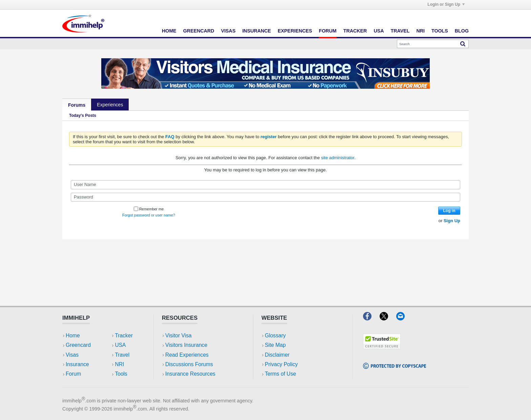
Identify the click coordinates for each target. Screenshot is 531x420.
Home (169, 31)
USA (379, 31)
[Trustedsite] (382, 347)
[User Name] (265, 185)
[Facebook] (371, 318)
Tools (440, 31)
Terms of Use (280, 374)
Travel (400, 31)
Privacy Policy (281, 364)
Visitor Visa (178, 335)
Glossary (275, 335)
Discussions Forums (189, 364)
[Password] (265, 197)
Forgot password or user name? (149, 215)
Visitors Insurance (186, 345)
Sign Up (452, 221)
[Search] (433, 44)
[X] (388, 318)
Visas (228, 31)
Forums (77, 105)
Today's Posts (83, 115)
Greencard (199, 31)
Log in (449, 211)
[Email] (404, 318)
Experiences (295, 31)
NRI (420, 31)
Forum (327, 31)
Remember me (149, 209)
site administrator (338, 158)
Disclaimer (277, 355)
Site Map (275, 345)
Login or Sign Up (446, 4)
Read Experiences (187, 355)
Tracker (355, 31)
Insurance (257, 31)
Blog (462, 31)
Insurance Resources (190, 374)
